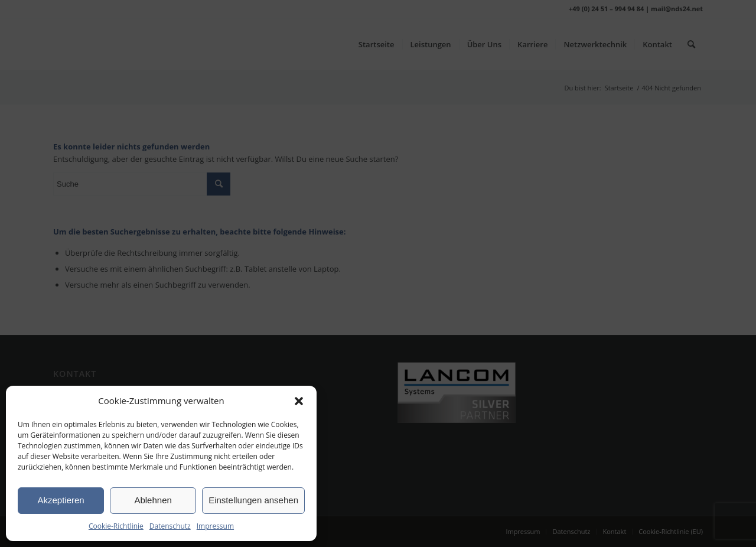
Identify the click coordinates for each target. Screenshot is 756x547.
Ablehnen (153, 500)
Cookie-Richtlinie (116, 526)
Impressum (215, 526)
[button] (299, 401)
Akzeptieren (61, 500)
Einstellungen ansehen (253, 500)
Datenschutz (170, 526)
